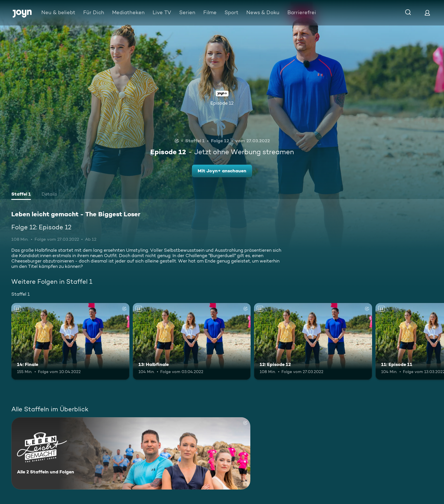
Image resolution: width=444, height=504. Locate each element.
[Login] (427, 13)
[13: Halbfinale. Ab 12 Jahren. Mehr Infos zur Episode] (192, 341)
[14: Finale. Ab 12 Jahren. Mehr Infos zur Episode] (70, 341)
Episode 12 (222, 103)
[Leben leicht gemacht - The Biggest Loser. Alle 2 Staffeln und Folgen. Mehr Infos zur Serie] (131, 453)
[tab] (21, 195)
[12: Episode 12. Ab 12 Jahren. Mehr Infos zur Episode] (313, 341)
